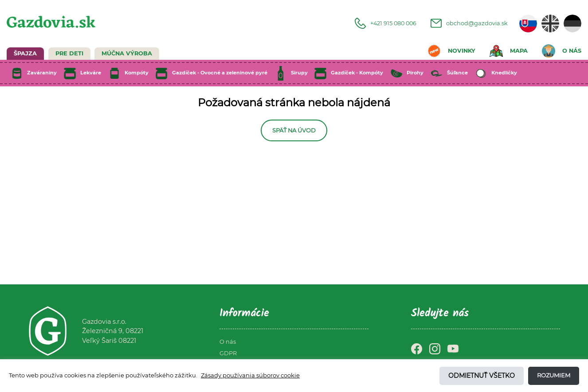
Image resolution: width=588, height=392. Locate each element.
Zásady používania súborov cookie (250, 375)
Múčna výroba (127, 53)
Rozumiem (554, 375)
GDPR (228, 353)
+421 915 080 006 (386, 23)
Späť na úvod (294, 130)
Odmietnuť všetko (482, 376)
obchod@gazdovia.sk (469, 23)
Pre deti (69, 53)
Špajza (25, 53)
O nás (228, 342)
